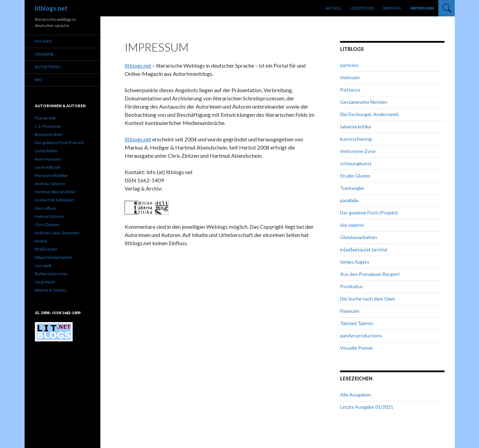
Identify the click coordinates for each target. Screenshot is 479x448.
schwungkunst (356, 163)
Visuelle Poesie (356, 348)
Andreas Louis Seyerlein (57, 233)
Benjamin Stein (49, 134)
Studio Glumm (355, 176)
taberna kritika (355, 127)
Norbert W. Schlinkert (54, 200)
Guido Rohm (46, 151)
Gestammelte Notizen (364, 102)
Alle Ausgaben (356, 395)
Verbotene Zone (358, 151)
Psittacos (350, 90)
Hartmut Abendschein (55, 192)
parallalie (349, 200)
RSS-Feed (43, 41)
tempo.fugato (355, 262)
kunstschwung (356, 139)
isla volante (352, 225)
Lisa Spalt (43, 265)
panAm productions (361, 335)
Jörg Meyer (45, 282)
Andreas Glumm (50, 184)
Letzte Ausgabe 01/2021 (367, 407)
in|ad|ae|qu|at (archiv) (364, 249)
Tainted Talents (357, 323)
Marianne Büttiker (52, 175)
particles (349, 65)
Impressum (422, 8)
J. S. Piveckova (48, 126)
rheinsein (350, 77)
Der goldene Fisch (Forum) (59, 143)
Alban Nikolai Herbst (53, 257)
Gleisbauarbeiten (358, 237)
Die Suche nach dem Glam (368, 299)
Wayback (392, 8)
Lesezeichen (362, 8)
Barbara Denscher (51, 274)
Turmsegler (352, 188)
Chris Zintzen (47, 225)
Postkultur (351, 286)
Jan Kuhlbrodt (47, 167)
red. (39, 80)
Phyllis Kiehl (46, 249)
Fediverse (44, 54)
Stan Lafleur (46, 208)
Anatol (41, 241)
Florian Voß (45, 118)
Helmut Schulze (49, 216)
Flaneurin (350, 311)
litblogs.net (51, 8)
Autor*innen (48, 67)
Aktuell (333, 8)
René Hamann (48, 159)
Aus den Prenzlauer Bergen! (370, 274)
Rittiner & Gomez (51, 290)
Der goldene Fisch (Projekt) (369, 213)
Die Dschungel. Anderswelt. (370, 114)
